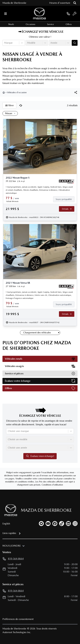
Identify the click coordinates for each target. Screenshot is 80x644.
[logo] (39, 14)
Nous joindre (12, 546)
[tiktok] (62, 524)
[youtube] (48, 524)
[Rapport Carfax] (67, 182)
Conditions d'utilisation (52, 485)
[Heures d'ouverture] (60, 3)
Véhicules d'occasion (17, 92)
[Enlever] (14, 114)
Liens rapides (9, 533)
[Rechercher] (75, 3)
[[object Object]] (76, 92)
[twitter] (41, 524)
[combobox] (4, 43)
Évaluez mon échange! (40, 456)
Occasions (30, 24)
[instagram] (75, 524)
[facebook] (55, 524)
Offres (69, 24)
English (6, 524)
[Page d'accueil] (10, 510)
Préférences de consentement (18, 619)
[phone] (68, 14)
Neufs (11, 24)
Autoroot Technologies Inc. (17, 632)
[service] (74, 14)
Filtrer (9, 105)
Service (51, 24)
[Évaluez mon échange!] (75, 43)
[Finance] (65, 199)
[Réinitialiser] (21, 105)
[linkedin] (68, 524)
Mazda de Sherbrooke (14, 3)
